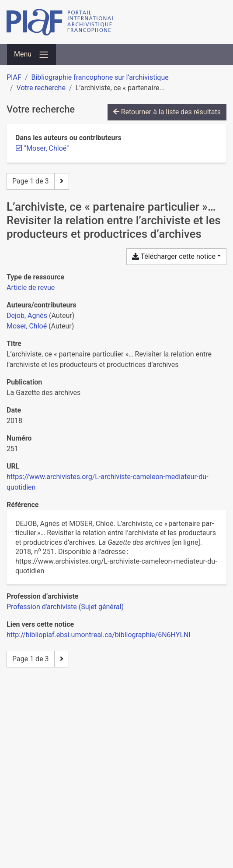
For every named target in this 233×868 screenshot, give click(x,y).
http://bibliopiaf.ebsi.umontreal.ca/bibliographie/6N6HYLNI (99, 635)
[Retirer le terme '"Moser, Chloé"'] (46, 148)
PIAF (14, 77)
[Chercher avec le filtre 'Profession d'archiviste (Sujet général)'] (65, 607)
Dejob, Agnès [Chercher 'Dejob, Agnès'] (27, 316)
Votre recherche (41, 88)
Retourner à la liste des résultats (167, 112)
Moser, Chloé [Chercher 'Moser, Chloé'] (27, 326)
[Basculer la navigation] (31, 55)
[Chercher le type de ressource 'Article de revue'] (31, 288)
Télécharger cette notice (174, 256)
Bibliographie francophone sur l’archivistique (100, 77)
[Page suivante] (62, 181)
